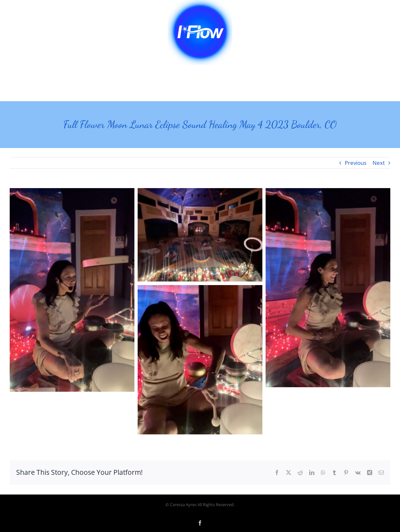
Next (379, 163)
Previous (356, 163)
